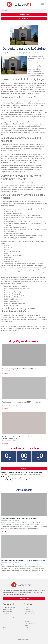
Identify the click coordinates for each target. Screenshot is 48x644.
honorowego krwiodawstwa (9, 89)
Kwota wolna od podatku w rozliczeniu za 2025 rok (20, 369)
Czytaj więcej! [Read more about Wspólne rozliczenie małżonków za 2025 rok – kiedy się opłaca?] (5, 408)
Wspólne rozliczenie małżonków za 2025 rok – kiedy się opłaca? (24, 561)
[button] (43, 4)
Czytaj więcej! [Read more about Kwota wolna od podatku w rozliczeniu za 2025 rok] (5, 373)
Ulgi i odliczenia (29, 53)
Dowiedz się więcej (13, 330)
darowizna (40, 53)
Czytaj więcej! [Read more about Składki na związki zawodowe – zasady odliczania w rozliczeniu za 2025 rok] (5, 443)
